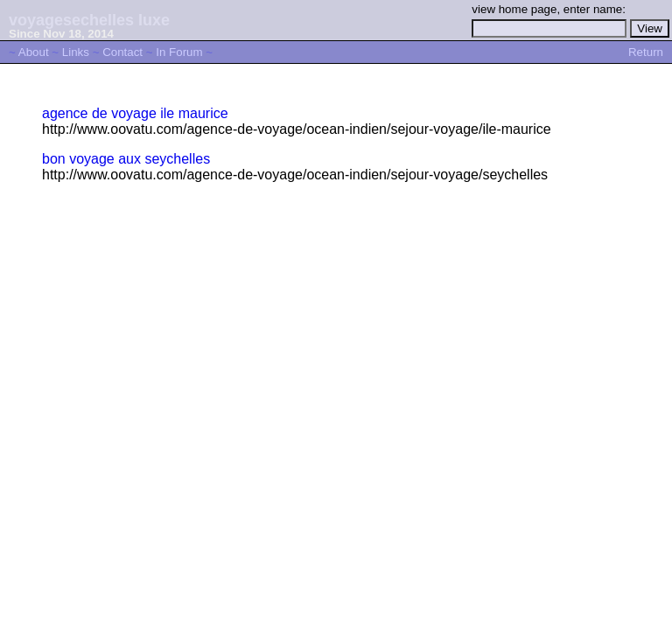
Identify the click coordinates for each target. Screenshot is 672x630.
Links (76, 52)
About (34, 52)
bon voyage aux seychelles (126, 159)
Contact (122, 52)
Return (646, 52)
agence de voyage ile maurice (135, 113)
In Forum (179, 52)
